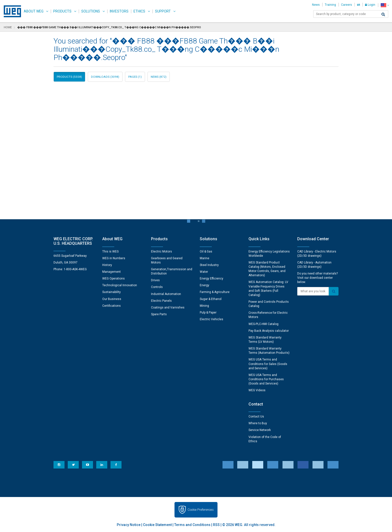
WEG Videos (257, 390)
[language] (385, 5)
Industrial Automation (166, 294)
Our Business (112, 299)
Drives (155, 280)
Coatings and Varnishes (168, 307)
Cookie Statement (157, 525)
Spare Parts (159, 314)
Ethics (139, 11)
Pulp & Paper (208, 312)
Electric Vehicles (211, 319)
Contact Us (256, 416)
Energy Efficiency (211, 278)
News (316, 5)
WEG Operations (113, 278)
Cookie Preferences (201, 510)
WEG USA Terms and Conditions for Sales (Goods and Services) (268, 364)
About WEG (34, 11)
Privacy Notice (129, 525)
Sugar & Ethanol (211, 299)
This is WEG (110, 251)
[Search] (383, 14)
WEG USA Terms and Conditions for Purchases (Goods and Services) (266, 379)
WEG (11, 11)
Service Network (260, 430)
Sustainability (111, 292)
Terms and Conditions (192, 525)
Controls (157, 287)
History (107, 265)
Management (111, 272)
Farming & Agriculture (215, 292)
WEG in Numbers (114, 258)
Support (163, 11)
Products (62, 11)
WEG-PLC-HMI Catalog (263, 324)
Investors (119, 11)
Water (204, 272)
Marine (204, 258)
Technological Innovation (120, 285)
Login (370, 5)
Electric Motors (161, 251)
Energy (204, 285)
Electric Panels (161, 301)
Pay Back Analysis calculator (269, 331)
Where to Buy (258, 423)
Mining (204, 306)
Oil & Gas (206, 251)
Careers (346, 5)
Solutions (91, 11)
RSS (216, 525)
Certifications (111, 306)
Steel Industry (209, 265)
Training (330, 5)
